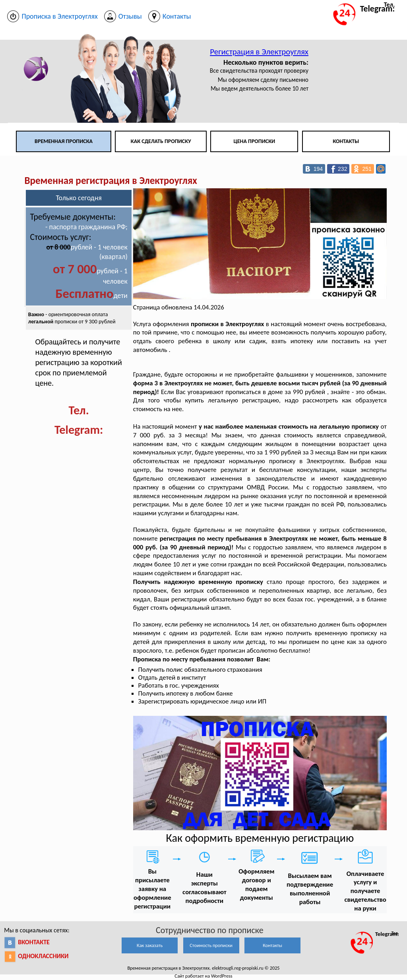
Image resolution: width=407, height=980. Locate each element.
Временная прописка (64, 141)
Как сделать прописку (161, 141)
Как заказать (150, 945)
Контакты (346, 141)
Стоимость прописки (211, 945)
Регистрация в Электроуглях (259, 52)
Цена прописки (255, 141)
